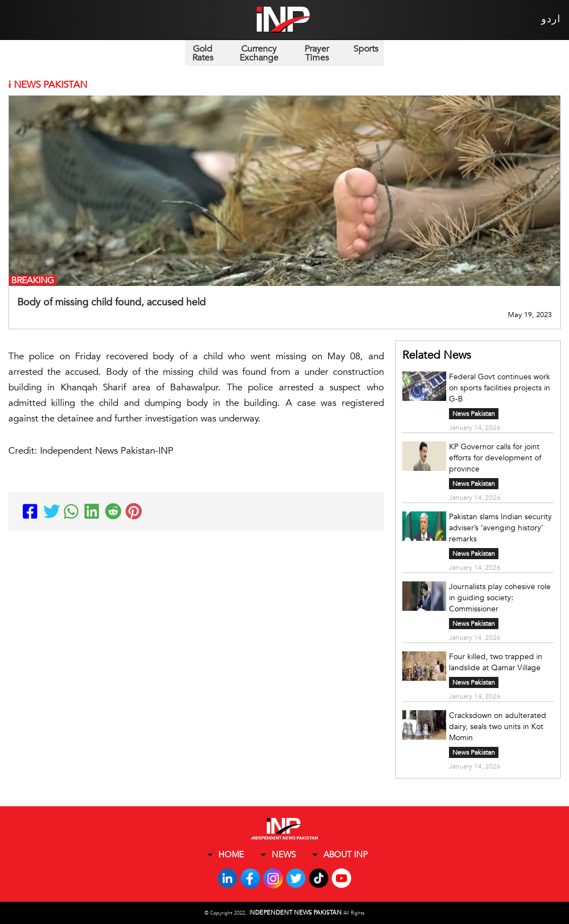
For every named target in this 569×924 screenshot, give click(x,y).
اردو (551, 19)
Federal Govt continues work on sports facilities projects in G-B (500, 388)
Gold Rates (203, 53)
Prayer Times (317, 53)
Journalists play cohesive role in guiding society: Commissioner (500, 598)
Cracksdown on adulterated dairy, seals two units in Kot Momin (498, 727)
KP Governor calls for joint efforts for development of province (495, 458)
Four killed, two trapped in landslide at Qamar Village (496, 662)
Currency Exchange (259, 53)
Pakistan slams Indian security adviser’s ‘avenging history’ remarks (500, 528)
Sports (366, 49)
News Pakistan (474, 414)
